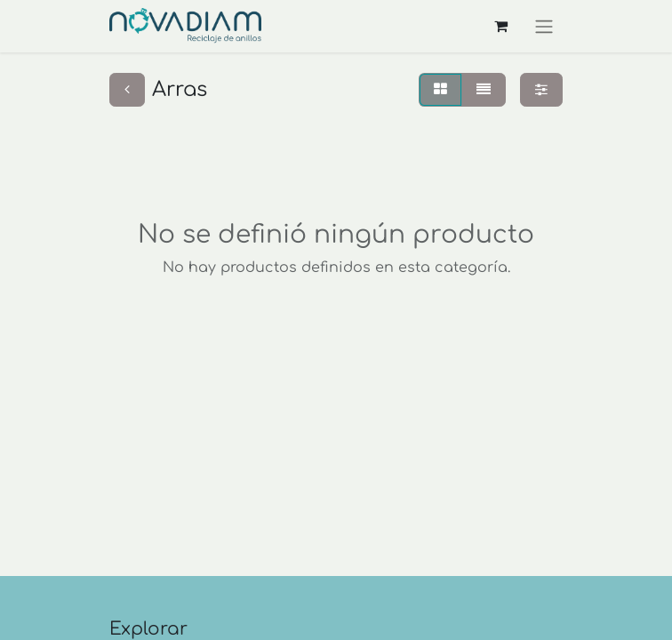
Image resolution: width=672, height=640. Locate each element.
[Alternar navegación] (544, 26)
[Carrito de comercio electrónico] (500, 26)
